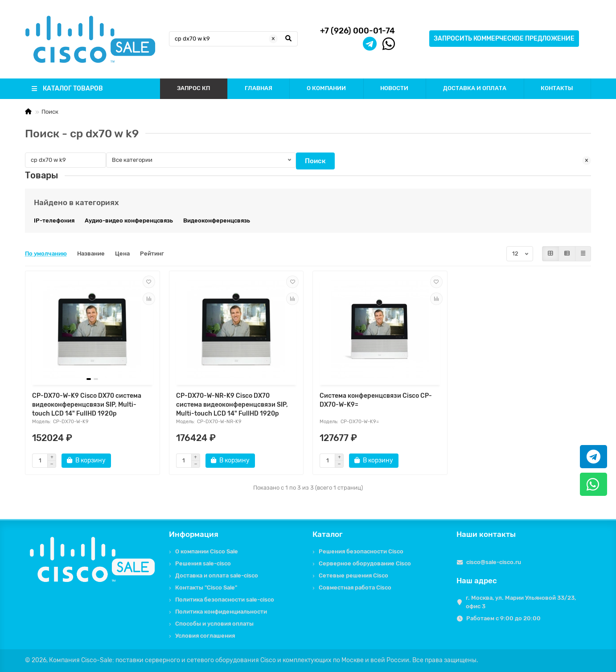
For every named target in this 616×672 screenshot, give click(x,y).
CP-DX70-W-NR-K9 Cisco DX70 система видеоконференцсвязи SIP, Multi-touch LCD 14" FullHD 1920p (232, 405)
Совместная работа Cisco (355, 587)
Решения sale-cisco (203, 563)
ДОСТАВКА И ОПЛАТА (475, 88)
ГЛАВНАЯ (259, 88)
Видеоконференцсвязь (217, 221)
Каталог (328, 534)
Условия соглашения (205, 636)
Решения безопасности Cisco (361, 551)
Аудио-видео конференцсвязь (129, 221)
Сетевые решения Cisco (353, 575)
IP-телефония (54, 221)
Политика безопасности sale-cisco (225, 600)
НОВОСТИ (394, 88)
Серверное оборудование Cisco (365, 563)
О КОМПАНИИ (326, 88)
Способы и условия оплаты (214, 624)
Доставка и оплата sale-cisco (217, 575)
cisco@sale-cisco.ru (494, 562)
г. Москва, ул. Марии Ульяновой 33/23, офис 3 (521, 602)
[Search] (234, 39)
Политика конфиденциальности (221, 612)
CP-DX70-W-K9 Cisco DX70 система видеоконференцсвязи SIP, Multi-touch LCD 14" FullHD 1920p (87, 405)
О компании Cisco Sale (207, 551)
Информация (194, 534)
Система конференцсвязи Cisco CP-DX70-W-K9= (376, 400)
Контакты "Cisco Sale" (206, 587)
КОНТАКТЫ (557, 88)
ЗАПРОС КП (193, 88)
